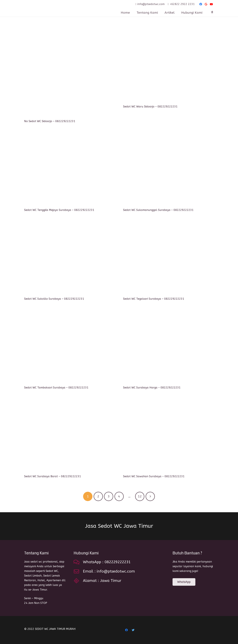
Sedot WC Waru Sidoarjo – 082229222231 (150, 107)
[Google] (206, 4)
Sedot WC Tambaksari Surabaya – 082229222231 (56, 388)
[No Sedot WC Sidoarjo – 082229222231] (70, 73)
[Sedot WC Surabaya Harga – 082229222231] (169, 346)
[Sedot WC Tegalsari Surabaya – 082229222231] (169, 258)
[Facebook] (201, 4)
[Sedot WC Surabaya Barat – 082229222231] (70, 435)
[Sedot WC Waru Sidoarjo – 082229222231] (169, 65)
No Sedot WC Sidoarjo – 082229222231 (50, 121)
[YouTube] (211, 4)
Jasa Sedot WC (119, 526)
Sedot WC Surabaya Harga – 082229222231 (152, 388)
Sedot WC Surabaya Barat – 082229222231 (53, 476)
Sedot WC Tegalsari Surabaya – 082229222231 (154, 299)
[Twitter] (133, 630)
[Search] (212, 12)
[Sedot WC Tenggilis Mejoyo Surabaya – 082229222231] (70, 169)
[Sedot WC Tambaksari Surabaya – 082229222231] (70, 346)
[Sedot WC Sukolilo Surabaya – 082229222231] (70, 258)
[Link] (52, 8)
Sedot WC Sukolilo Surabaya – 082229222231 (54, 299)
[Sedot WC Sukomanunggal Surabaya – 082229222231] (169, 169)
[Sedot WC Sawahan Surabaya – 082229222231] (169, 435)
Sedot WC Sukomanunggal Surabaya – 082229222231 (158, 210)
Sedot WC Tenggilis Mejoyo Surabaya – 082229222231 (59, 210)
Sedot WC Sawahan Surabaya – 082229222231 (154, 476)
